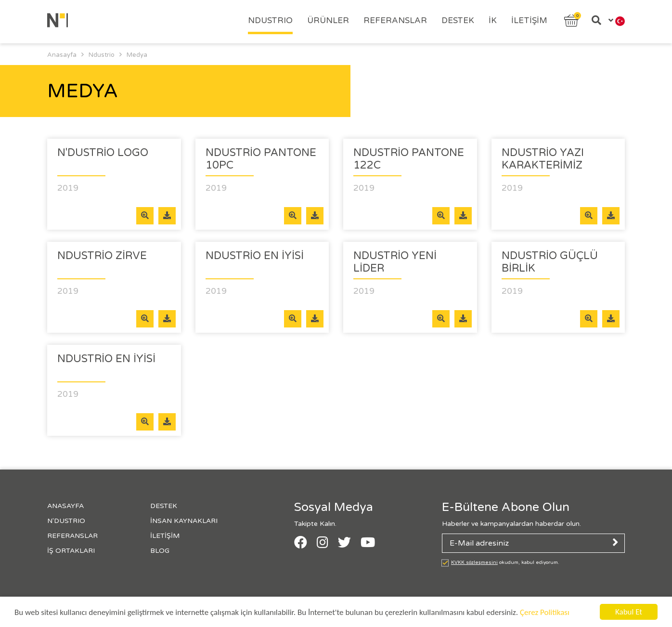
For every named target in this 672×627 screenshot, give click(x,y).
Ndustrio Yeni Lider (395, 262)
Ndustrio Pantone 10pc (261, 159)
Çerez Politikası (545, 612)
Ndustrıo (270, 20)
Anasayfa (65, 506)
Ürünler (328, 20)
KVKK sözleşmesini (474, 562)
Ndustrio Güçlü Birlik (550, 262)
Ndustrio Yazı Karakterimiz (543, 159)
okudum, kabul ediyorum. (505, 562)
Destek (458, 20)
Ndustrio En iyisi (255, 256)
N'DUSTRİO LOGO (103, 153)
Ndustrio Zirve (102, 256)
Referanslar (395, 20)
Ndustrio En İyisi (106, 359)
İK (493, 20)
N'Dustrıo (66, 521)
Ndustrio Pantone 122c (409, 159)
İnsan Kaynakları (184, 521)
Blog (160, 551)
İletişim (529, 20)
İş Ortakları (71, 551)
